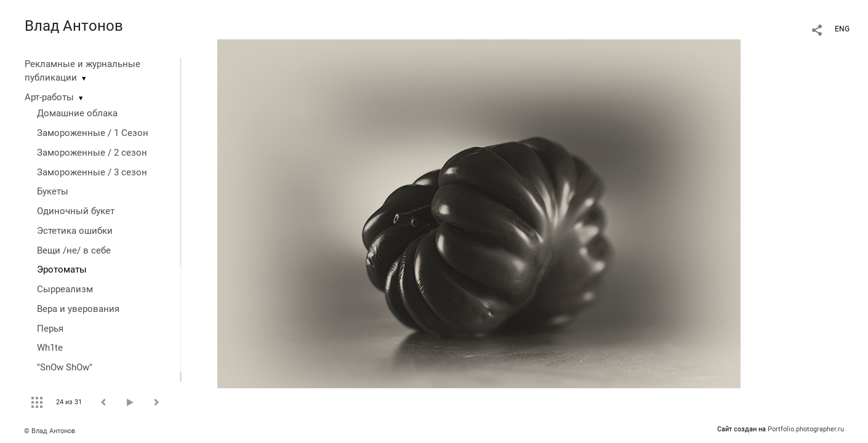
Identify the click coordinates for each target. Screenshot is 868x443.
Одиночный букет (76, 211)
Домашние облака (77, 113)
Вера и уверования (78, 309)
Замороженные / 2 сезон (92, 153)
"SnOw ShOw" (65, 367)
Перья (50, 329)
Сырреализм (65, 289)
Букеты (53, 191)
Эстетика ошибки (75, 231)
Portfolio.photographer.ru (806, 429)
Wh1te (50, 348)
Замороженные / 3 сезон (92, 172)
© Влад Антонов (50, 431)
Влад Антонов (74, 26)
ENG (842, 29)
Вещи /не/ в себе (74, 250)
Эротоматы (62, 269)
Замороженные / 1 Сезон (93, 133)
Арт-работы (49, 97)
